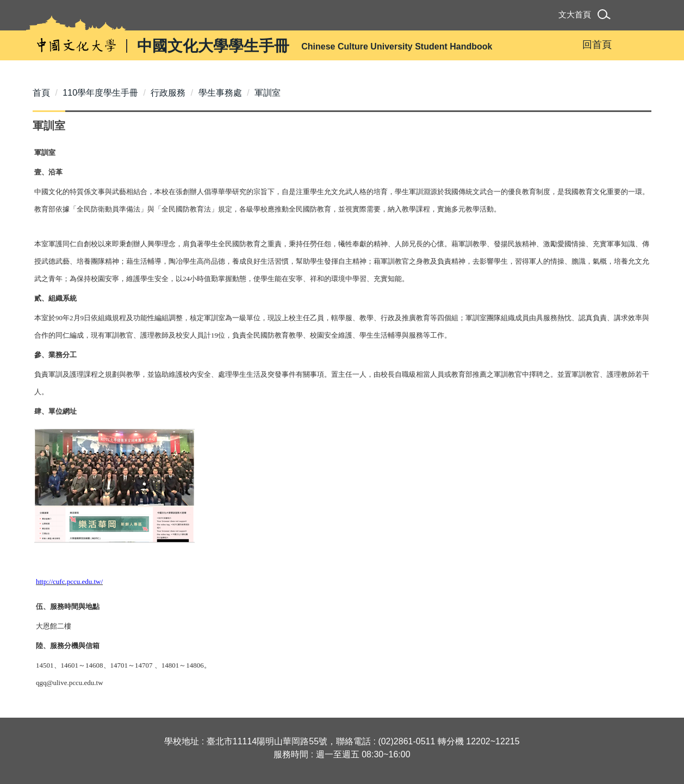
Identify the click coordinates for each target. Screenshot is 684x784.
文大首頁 (575, 14)
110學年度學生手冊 (100, 93)
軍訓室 (268, 93)
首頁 (41, 93)
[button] (606, 16)
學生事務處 (220, 93)
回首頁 (597, 45)
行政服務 (168, 93)
